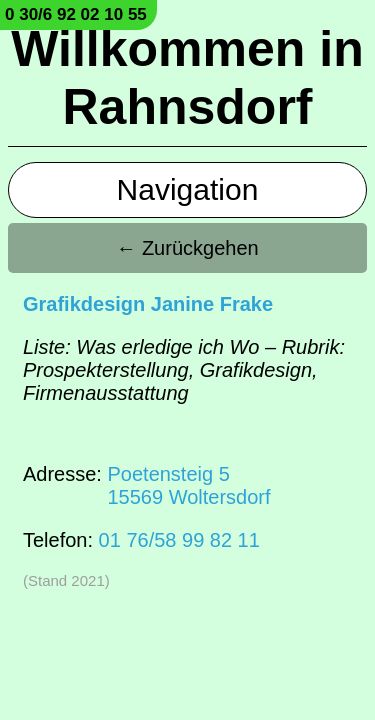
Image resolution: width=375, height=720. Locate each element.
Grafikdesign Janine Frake (148, 304)
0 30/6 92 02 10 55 (76, 14)
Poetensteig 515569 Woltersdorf (188, 485)
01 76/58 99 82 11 (179, 540)
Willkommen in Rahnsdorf (187, 78)
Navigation (188, 189)
